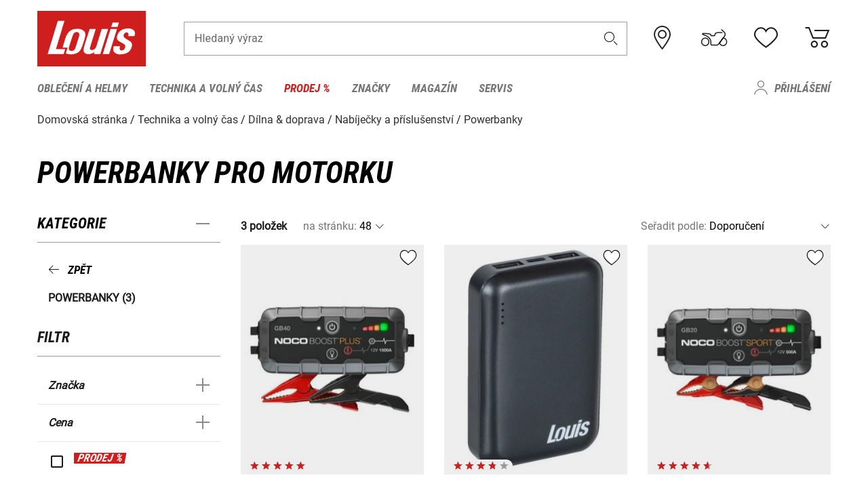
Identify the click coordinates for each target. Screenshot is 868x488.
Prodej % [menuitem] (307, 88)
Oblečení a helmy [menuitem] (82, 88)
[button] (611, 38)
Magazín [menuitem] (434, 88)
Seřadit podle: (674, 226)
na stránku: (330, 226)
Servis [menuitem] (496, 88)
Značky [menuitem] (371, 88)
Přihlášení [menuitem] (803, 88)
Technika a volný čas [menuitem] (206, 88)
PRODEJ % (100, 458)
